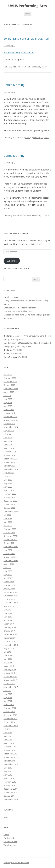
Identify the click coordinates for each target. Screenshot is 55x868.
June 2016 (8, 733)
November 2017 (10, 680)
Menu (28, 14)
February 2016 (10, 747)
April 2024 (8, 445)
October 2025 (9, 385)
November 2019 (10, 596)
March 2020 (9, 582)
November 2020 (10, 557)
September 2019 (11, 603)
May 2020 (8, 575)
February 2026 (10, 378)
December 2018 (10, 634)
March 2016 (9, 743)
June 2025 (8, 399)
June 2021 (8, 550)
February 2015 (10, 782)
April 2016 (8, 740)
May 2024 (8, 441)
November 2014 (10, 792)
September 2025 (11, 388)
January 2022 (9, 532)
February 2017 (10, 708)
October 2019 (9, 599)
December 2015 (10, 754)
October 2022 (9, 508)
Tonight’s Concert (11, 297)
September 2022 (11, 511)
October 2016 (9, 722)
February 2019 (10, 627)
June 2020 (8, 571)
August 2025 (9, 392)
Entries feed (9, 838)
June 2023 (8, 480)
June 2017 (8, 694)
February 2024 (10, 452)
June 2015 (8, 768)
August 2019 (9, 606)
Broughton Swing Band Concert (19, 53)
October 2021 (9, 543)
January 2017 (9, 712)
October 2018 (9, 641)
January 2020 (9, 589)
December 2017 (10, 676)
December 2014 (10, 789)
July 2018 (7, 652)
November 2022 (10, 504)
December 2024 (10, 417)
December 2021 (10, 536)
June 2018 (8, 655)
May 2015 (8, 771)
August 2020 (9, 564)
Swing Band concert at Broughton (26, 39)
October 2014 (9, 796)
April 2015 (8, 775)
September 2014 (11, 799)
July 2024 (7, 434)
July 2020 (7, 568)
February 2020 (10, 585)
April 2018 (8, 662)
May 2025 (8, 403)
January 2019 (9, 631)
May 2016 (8, 736)
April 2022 (8, 525)
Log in (6, 834)
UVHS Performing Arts (27, 6)
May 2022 (8, 522)
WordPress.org (10, 845)
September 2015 (11, 764)
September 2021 (11, 547)
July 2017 (7, 691)
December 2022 (10, 501)
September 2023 (11, 469)
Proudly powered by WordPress (16, 863)
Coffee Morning (14, 85)
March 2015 (9, 778)
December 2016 (10, 715)
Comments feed (10, 842)
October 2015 (9, 761)
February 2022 (10, 529)
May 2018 (8, 659)
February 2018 (10, 669)
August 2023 (9, 473)
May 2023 (8, 483)
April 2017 (8, 701)
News (27, 67)
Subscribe (12, 261)
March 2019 (9, 624)
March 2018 (9, 666)
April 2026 (8, 374)
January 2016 (9, 750)
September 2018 (11, 645)
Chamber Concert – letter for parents (20, 308)
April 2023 (8, 487)
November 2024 (10, 420)
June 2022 (8, 518)
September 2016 (11, 726)
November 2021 (10, 540)
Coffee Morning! (14, 156)
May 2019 (8, 617)
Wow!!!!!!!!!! (17, 350)
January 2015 (9, 785)
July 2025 (7, 396)
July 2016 (7, 729)
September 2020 (11, 561)
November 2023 (10, 462)
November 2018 (10, 638)
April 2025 (8, 406)
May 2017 (8, 698)
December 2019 (10, 592)
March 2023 (9, 490)
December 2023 (10, 459)
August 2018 (9, 648)
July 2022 (7, 515)
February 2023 (10, 494)
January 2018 (9, 673)
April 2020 (8, 578)
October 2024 (9, 424)
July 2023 (7, 476)
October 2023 (9, 466)
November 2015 (10, 757)
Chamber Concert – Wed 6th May (18, 311)
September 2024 (11, 427)
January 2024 (9, 455)
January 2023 (9, 497)
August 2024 (9, 431)
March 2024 (9, 448)
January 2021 (9, 554)
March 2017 (9, 705)
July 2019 (7, 610)
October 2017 (9, 683)
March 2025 (9, 410)
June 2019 (8, 613)
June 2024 (8, 438)
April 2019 (8, 620)
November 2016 (10, 719)
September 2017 (11, 687)
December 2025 (10, 381)
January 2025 (9, 413)
